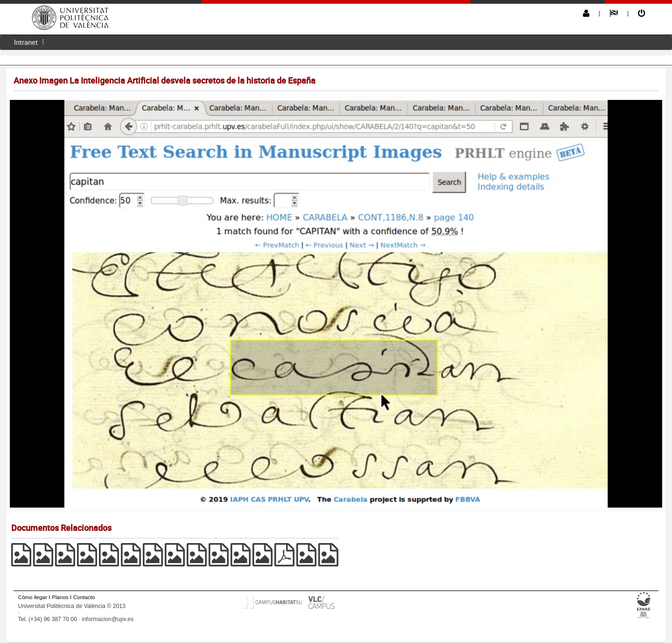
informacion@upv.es (108, 619)
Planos (60, 597)
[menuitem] (26, 42)
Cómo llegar (33, 597)
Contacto (84, 597)
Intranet (26, 42)
